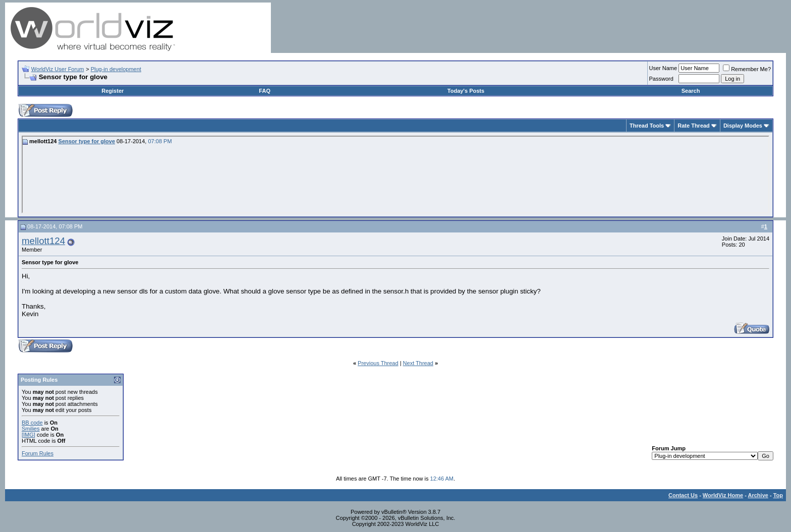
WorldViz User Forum (58, 69)
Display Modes (743, 126)
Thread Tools (647, 126)
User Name (663, 68)
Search (691, 91)
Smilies (31, 429)
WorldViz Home (723, 495)
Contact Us (683, 495)
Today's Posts (466, 91)
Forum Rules (38, 453)
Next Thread (418, 363)
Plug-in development (116, 69)
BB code (32, 423)
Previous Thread (378, 363)
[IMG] (29, 435)
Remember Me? (747, 69)
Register (112, 91)
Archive (758, 495)
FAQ (265, 91)
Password (661, 79)
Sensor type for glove (87, 141)
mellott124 (43, 241)
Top (778, 495)
